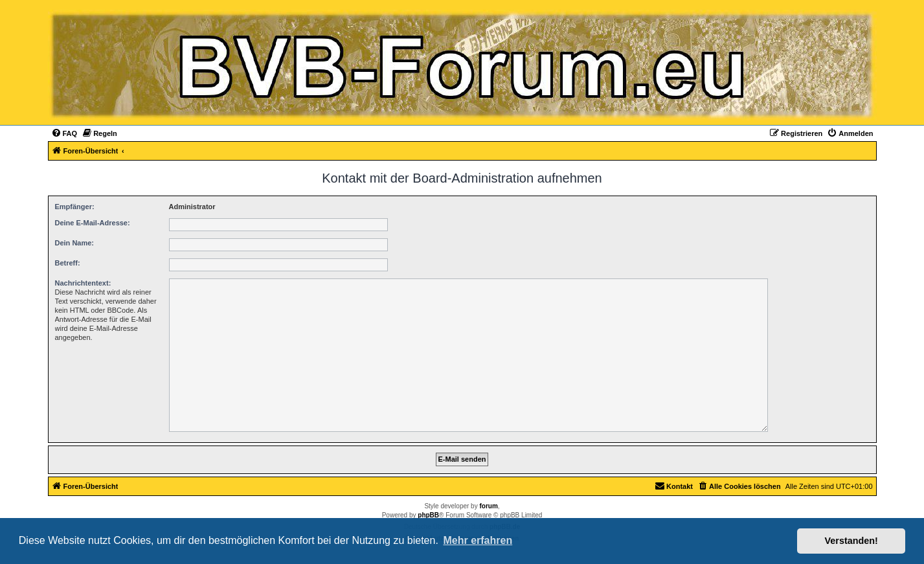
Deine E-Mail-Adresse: (93, 223)
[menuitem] (64, 133)
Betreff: (68, 263)
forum (488, 506)
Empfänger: (75, 207)
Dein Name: (75, 243)
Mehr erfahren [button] (478, 540)
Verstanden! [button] (851, 541)
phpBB (428, 515)
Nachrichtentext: (83, 283)
